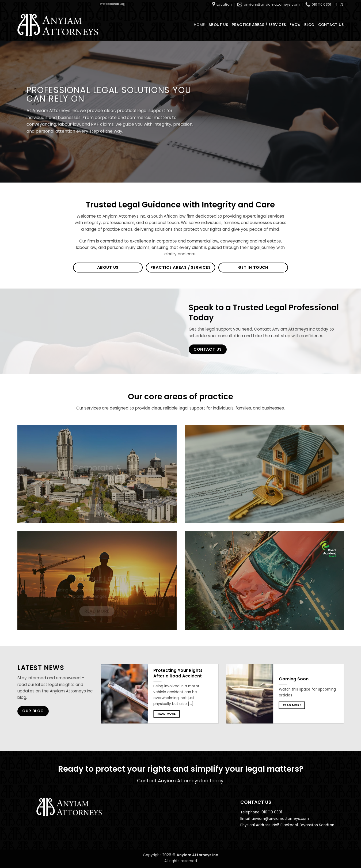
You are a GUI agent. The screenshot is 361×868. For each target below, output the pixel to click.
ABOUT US (218, 25)
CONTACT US (331, 25)
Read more (166, 714)
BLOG (309, 25)
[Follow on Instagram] (341, 5)
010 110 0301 (272, 812)
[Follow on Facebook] (336, 5)
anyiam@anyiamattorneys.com (280, 819)
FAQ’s (295, 25)
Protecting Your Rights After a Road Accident (178, 673)
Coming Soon (294, 679)
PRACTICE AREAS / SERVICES (259, 25)
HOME (199, 25)
